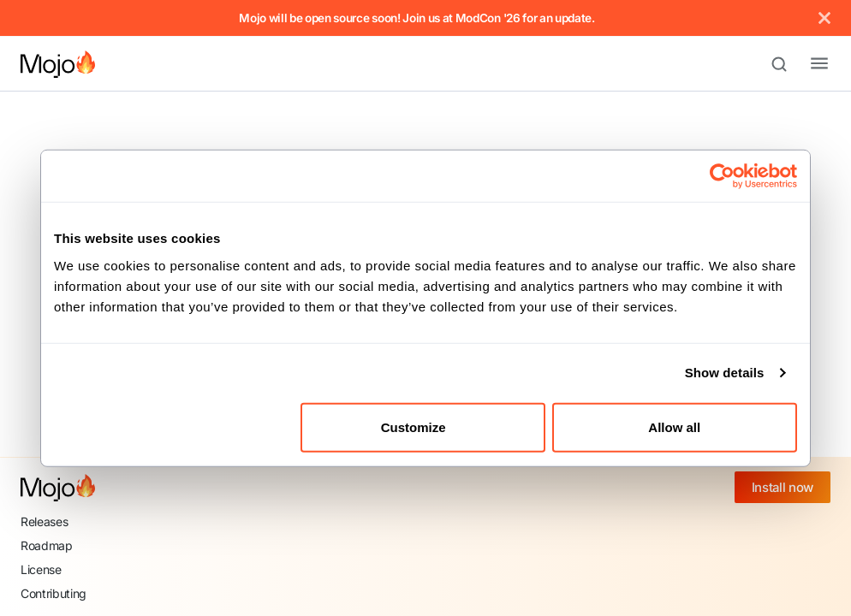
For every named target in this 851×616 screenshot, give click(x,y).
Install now (783, 487)
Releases (44, 521)
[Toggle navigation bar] (806, 64)
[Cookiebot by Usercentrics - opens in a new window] (722, 176)
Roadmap (47, 545)
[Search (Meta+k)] (787, 64)
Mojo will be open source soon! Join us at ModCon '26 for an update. (417, 18)
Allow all (674, 426)
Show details (725, 373)
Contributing (54, 593)
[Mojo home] (58, 488)
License (41, 569)
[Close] (824, 18)
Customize (424, 426)
